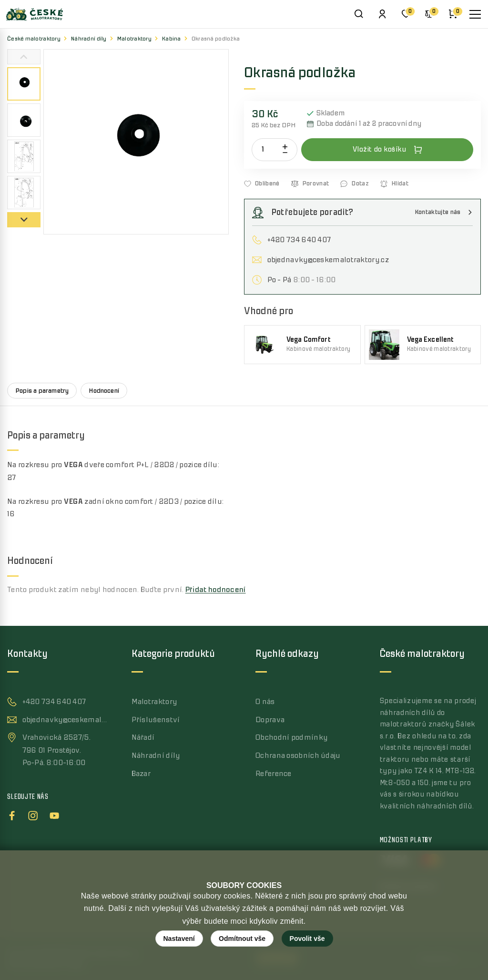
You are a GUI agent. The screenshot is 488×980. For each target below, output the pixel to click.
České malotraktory (34, 39)
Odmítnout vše (242, 939)
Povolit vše (307, 939)
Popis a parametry (42, 391)
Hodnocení (104, 391)
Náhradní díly (89, 39)
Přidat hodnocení (216, 590)
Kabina (172, 39)
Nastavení (179, 939)
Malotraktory (134, 39)
